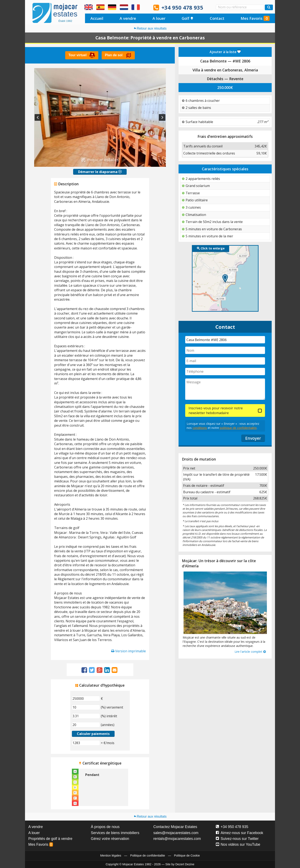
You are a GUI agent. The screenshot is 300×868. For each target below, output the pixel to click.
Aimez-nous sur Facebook (239, 833)
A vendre (128, 18)
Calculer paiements (93, 734)
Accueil (97, 18)
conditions (200, 428)
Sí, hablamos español (100, 7)
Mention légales (111, 856)
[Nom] (225, 350)
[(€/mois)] (86, 743)
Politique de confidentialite (148, 856)
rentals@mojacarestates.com (177, 839)
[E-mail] (225, 361)
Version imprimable (129, 651)
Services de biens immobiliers (115, 833)
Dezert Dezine (185, 864)
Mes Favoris (255, 18)
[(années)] (86, 725)
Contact (217, 18)
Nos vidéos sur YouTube (238, 844)
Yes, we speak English (89, 7)
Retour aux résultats (150, 28)
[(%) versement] (86, 707)
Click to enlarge (211, 248)
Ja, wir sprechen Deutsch (112, 7)
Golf (187, 18)
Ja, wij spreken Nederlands (124, 7)
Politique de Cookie (187, 856)
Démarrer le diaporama (100, 172)
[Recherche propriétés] (269, 7)
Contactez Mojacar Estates (175, 827)
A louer (159, 18)
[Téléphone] (225, 372)
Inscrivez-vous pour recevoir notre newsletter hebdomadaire (216, 410)
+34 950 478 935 (182, 8)
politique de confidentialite (238, 428)
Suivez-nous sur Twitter (237, 839)
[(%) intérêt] (86, 716)
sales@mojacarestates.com (176, 833)
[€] (86, 699)
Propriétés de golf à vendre (50, 839)
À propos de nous (105, 827)
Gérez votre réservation (110, 839)
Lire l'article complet (250, 652)
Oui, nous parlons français (136, 7)
